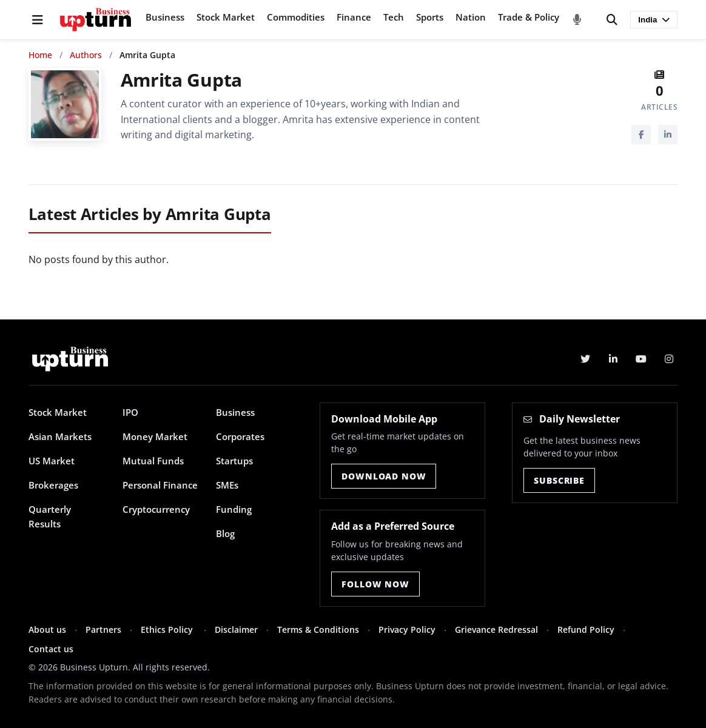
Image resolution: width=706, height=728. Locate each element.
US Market (52, 461)
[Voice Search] (577, 20)
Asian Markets (60, 436)
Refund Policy (586, 629)
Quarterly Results (50, 516)
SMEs (227, 485)
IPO (130, 412)
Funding (234, 509)
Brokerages (53, 485)
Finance (354, 17)
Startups (234, 461)
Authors (86, 55)
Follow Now (375, 584)
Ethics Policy (168, 629)
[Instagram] (669, 359)
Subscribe (559, 480)
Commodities (296, 17)
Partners (103, 629)
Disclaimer (236, 629)
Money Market (155, 436)
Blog (225, 533)
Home (40, 55)
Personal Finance (160, 485)
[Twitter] (585, 359)
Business (165, 17)
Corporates (240, 436)
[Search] (612, 20)
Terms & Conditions (318, 629)
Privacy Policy (407, 629)
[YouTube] (641, 359)
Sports (430, 17)
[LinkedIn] (668, 135)
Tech (394, 17)
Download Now (384, 476)
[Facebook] (641, 135)
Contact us (51, 649)
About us (47, 629)
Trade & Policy (529, 17)
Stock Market (226, 17)
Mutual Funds (153, 461)
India (654, 20)
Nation (471, 17)
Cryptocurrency (156, 509)
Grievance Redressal (496, 629)
